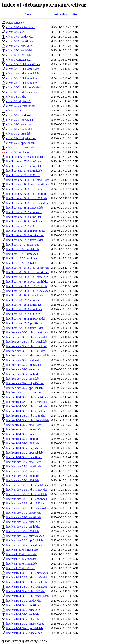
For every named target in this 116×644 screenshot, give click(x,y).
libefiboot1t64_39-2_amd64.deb (25, 295)
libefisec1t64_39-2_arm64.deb (24, 429)
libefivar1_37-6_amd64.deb (22, 550)
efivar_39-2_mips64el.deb (21, 138)
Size (75, 14)
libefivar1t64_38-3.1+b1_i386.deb (26, 591)
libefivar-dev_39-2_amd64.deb (24, 513)
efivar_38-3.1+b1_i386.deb (22, 83)
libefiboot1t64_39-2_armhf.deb (24, 309)
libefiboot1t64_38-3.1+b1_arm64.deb (28, 272)
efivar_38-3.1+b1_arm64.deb (23, 69)
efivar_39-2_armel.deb (19, 124)
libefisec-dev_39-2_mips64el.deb (25, 383)
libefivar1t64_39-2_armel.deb (23, 610)
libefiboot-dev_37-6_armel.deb (24, 166)
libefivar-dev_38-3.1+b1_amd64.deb (27, 485)
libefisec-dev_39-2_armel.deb (23, 369)
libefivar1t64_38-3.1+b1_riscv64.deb (27, 596)
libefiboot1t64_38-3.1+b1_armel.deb (27, 277)
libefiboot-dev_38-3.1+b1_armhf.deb (27, 194)
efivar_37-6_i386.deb (18, 55)
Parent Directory (16, 23)
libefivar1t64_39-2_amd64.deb (24, 601)
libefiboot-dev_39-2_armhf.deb (24, 221)
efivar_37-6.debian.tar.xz (20, 27)
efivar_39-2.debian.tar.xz (20, 106)
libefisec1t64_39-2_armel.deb (23, 434)
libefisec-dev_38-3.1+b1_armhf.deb (27, 346)
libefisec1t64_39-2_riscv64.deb (24, 457)
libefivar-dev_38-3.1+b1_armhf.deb (27, 499)
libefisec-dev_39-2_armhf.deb (23, 374)
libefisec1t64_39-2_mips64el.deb (25, 448)
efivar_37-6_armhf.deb (19, 50)
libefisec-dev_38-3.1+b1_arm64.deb (27, 337)
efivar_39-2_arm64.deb (20, 120)
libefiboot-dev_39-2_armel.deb (24, 217)
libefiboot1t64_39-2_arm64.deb (24, 300)
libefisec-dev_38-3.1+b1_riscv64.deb (27, 356)
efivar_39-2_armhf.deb (19, 129)
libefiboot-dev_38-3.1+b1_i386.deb (26, 198)
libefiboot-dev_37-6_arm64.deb (24, 161)
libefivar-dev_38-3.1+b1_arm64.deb (27, 490)
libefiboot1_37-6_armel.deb (22, 254)
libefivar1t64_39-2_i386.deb (22, 619)
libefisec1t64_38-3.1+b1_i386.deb (26, 416)
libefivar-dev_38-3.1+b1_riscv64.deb (27, 508)
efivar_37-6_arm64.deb (20, 41)
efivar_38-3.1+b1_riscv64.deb (23, 87)
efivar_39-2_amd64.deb (20, 115)
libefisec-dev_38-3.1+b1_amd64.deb (27, 332)
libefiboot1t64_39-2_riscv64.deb (25, 328)
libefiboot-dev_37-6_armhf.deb (24, 171)
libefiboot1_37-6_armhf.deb (22, 258)
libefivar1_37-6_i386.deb (21, 568)
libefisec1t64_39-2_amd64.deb (24, 425)
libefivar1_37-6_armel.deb (21, 559)
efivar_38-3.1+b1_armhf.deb (23, 78)
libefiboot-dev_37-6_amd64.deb (25, 157)
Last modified (61, 14)
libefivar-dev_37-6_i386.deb (22, 480)
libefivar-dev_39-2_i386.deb (22, 531)
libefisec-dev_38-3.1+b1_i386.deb (26, 351)
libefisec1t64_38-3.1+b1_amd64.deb (27, 397)
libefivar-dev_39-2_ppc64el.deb (24, 540)
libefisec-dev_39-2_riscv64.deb (24, 392)
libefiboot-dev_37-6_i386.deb (23, 175)
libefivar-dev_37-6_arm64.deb (24, 466)
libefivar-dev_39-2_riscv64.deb (24, 545)
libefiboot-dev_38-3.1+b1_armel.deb (27, 189)
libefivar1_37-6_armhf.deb (22, 564)
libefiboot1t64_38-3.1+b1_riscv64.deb (28, 291)
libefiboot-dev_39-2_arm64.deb (24, 212)
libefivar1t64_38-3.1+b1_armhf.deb (27, 587)
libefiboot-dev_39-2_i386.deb (23, 226)
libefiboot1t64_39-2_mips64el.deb (26, 319)
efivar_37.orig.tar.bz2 (18, 60)
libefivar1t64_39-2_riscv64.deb (24, 633)
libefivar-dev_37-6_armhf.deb (23, 476)
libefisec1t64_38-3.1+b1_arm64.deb (27, 402)
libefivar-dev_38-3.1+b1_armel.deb (26, 494)
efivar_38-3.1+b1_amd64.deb (23, 64)
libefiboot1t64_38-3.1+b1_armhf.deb (27, 282)
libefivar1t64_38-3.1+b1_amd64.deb (27, 573)
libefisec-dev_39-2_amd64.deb (24, 360)
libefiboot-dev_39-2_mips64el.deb (26, 231)
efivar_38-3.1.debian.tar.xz (21, 92)
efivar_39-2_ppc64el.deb (20, 143)
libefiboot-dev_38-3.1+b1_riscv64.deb (28, 203)
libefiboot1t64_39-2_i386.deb (23, 314)
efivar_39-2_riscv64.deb (20, 147)
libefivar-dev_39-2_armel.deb (23, 522)
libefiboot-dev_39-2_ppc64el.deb (25, 235)
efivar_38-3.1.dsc (16, 97)
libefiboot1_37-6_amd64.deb (23, 245)
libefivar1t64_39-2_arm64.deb (24, 605)
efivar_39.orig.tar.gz (18, 152)
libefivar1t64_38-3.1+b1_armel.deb (26, 582)
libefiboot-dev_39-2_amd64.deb (25, 208)
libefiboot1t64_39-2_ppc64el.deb (25, 323)
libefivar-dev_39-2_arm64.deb (24, 517)
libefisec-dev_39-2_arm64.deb (24, 365)
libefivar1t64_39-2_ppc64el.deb (24, 628)
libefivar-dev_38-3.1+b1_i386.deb (26, 503)
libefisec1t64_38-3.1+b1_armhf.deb (27, 411)
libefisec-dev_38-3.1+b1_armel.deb (26, 342)
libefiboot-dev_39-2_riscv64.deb (25, 240)
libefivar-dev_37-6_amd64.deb (24, 462)
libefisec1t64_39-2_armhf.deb (23, 439)
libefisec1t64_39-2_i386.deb (22, 443)
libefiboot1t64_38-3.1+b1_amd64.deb (28, 268)
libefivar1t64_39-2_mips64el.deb (25, 624)
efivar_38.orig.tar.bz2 (18, 101)
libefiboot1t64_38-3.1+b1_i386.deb (26, 286)
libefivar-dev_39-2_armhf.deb (23, 527)
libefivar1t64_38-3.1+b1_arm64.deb (27, 577)
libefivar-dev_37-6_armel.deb (23, 471)
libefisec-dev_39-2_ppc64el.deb (24, 388)
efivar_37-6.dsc (15, 32)
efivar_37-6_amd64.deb (20, 37)
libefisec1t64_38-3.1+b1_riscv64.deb (27, 420)
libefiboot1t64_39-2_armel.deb (24, 305)
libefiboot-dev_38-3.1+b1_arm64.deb (28, 184)
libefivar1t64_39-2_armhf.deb (23, 614)
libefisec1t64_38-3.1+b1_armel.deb (26, 406)
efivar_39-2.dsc (15, 111)
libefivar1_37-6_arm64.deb (22, 554)
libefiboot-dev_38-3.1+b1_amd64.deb (28, 180)
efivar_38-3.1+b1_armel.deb (22, 74)
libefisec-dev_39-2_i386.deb (22, 379)
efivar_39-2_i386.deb (18, 134)
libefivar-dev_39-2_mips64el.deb (25, 536)
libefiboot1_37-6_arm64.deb (22, 249)
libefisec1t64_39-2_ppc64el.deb (24, 453)
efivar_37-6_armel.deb (19, 46)
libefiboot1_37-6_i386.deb (21, 263)
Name (28, 14)
